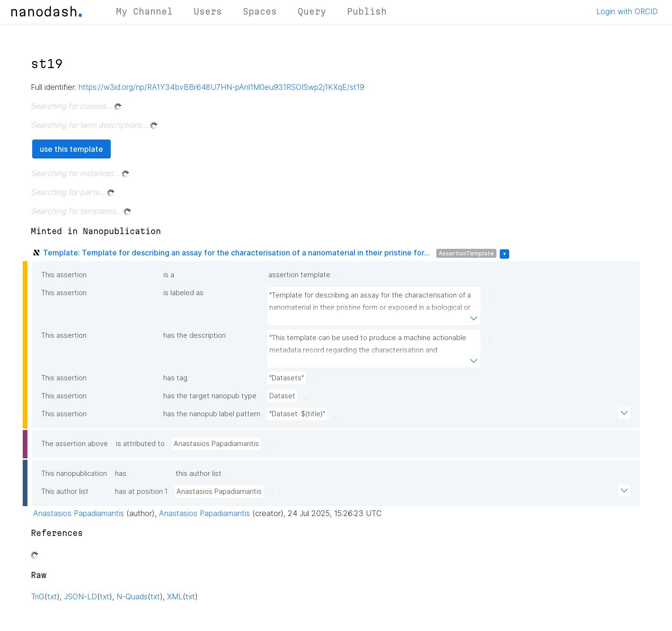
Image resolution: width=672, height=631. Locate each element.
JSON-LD (80, 596)
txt (52, 596)
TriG (38, 596)
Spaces (260, 11)
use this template (71, 149)
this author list (199, 473)
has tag (175, 378)
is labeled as (183, 293)
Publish (367, 11)
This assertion (64, 275)
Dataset (282, 396)
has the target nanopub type (210, 396)
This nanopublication (74, 473)
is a (169, 275)
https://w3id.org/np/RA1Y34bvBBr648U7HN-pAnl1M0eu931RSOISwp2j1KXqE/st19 (221, 87)
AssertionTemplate (466, 253)
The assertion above (75, 444)
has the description (195, 335)
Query (312, 11)
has (121, 473)
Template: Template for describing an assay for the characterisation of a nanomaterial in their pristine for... (236, 253)
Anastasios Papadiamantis (216, 444)
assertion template (299, 275)
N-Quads (132, 596)
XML (175, 596)
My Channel (144, 11)
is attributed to (140, 444)
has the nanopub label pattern (212, 414)
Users (208, 11)
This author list (65, 491)
